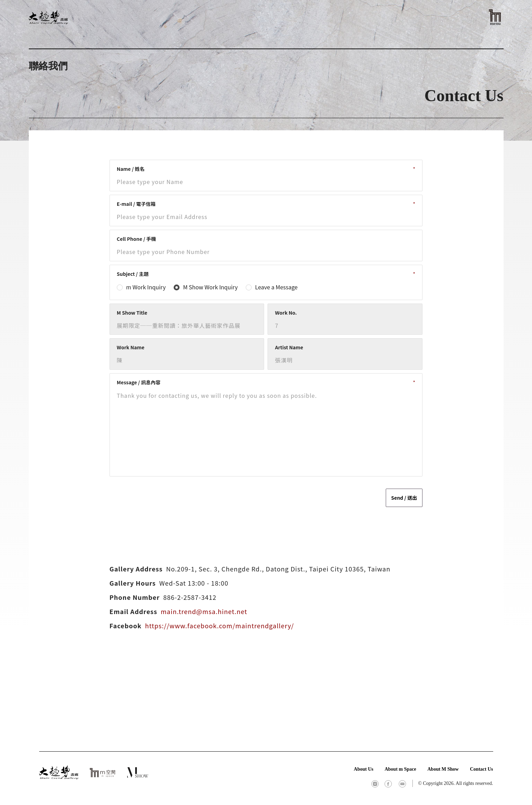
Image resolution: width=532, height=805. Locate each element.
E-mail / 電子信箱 (136, 204)
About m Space (400, 769)
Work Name (131, 347)
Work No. (286, 313)
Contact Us (482, 769)
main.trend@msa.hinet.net (204, 611)
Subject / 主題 (133, 274)
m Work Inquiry (146, 287)
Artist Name (289, 347)
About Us (364, 769)
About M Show (443, 769)
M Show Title (132, 313)
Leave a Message (276, 287)
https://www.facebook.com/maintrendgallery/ (219, 625)
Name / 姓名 (131, 169)
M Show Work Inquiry (210, 287)
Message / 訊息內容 (139, 382)
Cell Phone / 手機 (136, 239)
